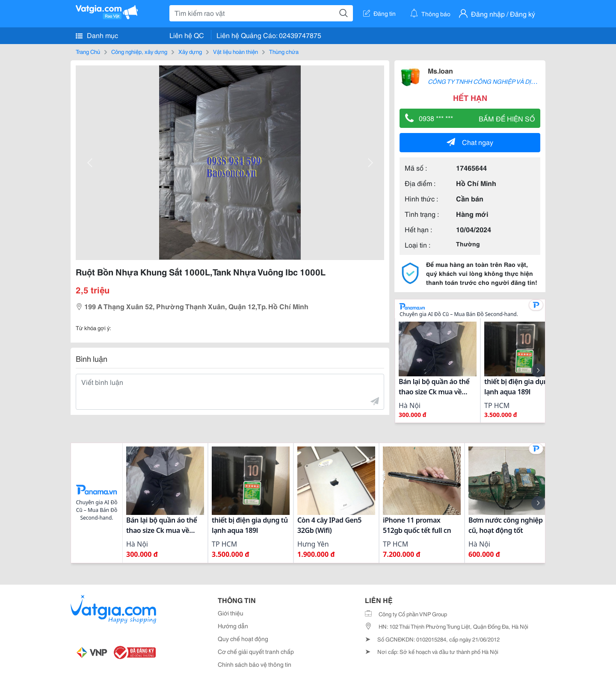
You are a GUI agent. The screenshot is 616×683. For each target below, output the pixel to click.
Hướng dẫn (233, 626)
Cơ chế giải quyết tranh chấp (256, 651)
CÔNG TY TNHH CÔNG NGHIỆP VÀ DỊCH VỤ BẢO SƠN (502, 81)
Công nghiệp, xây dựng (139, 51)
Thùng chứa (284, 51)
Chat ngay (470, 142)
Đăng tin (379, 13)
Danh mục (97, 35)
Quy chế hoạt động (243, 639)
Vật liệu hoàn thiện (235, 51)
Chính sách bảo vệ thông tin (255, 664)
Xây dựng (190, 51)
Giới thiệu (231, 613)
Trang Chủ (88, 51)
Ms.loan (440, 70)
